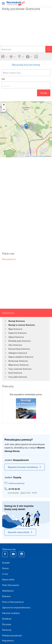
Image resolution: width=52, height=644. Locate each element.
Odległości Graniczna (18, 353)
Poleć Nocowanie (11, 585)
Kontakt (6, 563)
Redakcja (7, 619)
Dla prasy (7, 624)
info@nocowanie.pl (16, 483)
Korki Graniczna (15, 373)
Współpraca (8, 591)
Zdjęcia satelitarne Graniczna (21, 357)
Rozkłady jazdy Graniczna (19, 341)
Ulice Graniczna (15, 345)
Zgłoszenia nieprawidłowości (16, 607)
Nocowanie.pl (9, 259)
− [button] (4, 109)
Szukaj (44, 93)
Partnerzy (7, 630)
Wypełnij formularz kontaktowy (25, 467)
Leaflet (27, 156)
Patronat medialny (11, 613)
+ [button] (4, 105)
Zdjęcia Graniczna (16, 337)
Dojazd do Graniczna (17, 333)
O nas (5, 574)
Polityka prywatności (12, 635)
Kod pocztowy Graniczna (19, 349)
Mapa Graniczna (15, 329)
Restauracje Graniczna (18, 361)
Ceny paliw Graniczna (18, 377)
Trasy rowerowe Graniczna (20, 369)
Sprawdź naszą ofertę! (20, 532)
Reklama (6, 596)
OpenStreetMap (38, 156)
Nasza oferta (8, 579)
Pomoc (6, 568)
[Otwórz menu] (3, 3)
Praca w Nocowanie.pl (13, 602)
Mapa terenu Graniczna (18, 365)
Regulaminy (8, 641)
